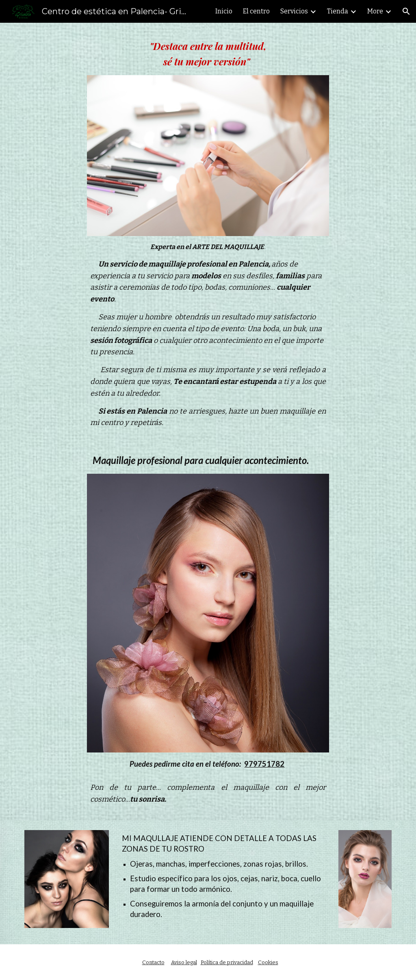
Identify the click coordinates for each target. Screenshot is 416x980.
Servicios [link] (294, 11)
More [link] (375, 11)
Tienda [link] (338, 11)
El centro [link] (256, 11)
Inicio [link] (224, 11)
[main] (208, 54)
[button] (406, 11)
